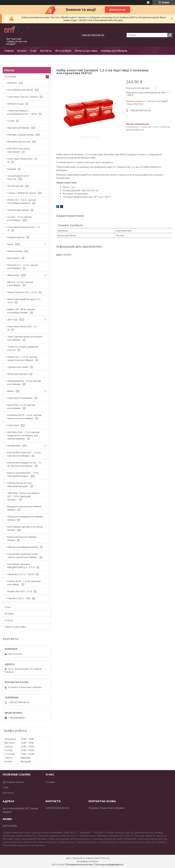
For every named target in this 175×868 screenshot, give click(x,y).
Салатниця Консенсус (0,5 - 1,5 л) (24, 229)
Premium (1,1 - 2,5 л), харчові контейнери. (23, 267)
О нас (33, 51)
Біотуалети (13, 258)
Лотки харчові (15, 186)
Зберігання (13, 275)
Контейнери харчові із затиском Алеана (25, 528)
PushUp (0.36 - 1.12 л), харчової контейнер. (24, 583)
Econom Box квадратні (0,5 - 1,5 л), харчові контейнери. (24, 464)
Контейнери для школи (20, 90)
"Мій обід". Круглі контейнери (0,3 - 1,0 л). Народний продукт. (23, 496)
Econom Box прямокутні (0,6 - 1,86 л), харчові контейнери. (23, 556)
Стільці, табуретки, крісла (22, 193)
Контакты (46, 51)
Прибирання (14, 445)
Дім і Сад (12, 319)
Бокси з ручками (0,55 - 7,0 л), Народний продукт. (23, 474)
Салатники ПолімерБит (20, 398)
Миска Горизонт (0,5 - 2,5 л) (22, 292)
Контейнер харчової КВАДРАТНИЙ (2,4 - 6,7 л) (21, 566)
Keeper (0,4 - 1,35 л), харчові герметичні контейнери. (22, 358)
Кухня (10, 244)
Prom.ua (105, 858)
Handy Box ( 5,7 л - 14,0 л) (21, 574)
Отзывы (9, 614)
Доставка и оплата (13, 782)
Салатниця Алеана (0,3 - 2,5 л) (22, 328)
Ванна (11, 391)
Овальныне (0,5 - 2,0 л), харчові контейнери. (24, 382)
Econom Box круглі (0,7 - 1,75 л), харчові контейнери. (24, 454)
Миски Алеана (15, 251)
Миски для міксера (17, 374)
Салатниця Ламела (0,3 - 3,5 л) (22, 160)
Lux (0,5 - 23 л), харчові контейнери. (19, 218)
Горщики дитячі (16, 237)
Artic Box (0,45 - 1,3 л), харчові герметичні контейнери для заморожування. (23, 435)
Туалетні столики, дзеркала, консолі (23, 348)
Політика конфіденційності (109, 865)
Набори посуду (16, 104)
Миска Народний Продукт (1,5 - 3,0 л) (25, 301)
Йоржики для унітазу (19, 142)
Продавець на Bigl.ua (87, 861)
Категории (10, 77)
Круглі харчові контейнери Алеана (22, 538)
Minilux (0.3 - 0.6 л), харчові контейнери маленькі (22, 201)
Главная (9, 51)
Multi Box (12, 83)
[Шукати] (170, 35)
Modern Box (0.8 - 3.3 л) (20, 591)
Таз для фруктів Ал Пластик (18, 177)
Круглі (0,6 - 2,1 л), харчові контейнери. (21, 406)
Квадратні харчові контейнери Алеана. (24, 508)
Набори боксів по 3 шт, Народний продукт (20, 484)
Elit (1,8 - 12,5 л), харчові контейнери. (20, 284)
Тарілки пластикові (18, 367)
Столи (11, 121)
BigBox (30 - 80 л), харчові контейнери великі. (21, 311)
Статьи (9, 620)
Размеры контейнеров (114, 51)
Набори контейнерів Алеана (23, 547)
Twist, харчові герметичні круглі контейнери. (25, 338)
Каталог (22, 51)
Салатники (13, 425)
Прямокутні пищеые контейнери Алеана (25, 518)
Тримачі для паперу (18, 210)
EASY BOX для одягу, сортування (19, 150)
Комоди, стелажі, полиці (21, 135)
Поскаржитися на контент (80, 865)
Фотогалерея (63, 51)
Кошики (12, 169)
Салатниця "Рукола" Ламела (23, 97)
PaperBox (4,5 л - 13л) (19, 598)
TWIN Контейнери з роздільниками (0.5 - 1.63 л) (22, 112)
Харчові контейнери (18, 128)
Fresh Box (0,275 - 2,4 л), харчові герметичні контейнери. (24, 417)
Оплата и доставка (86, 51)
